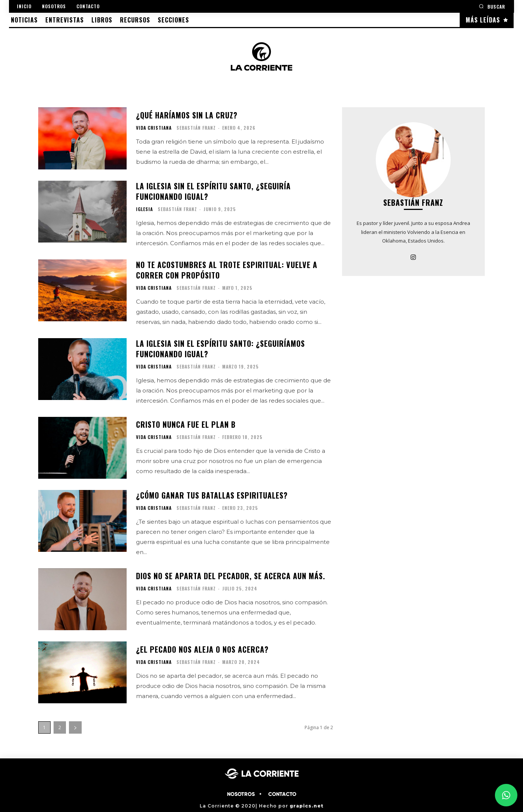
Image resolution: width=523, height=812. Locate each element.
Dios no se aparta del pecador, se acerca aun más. (231, 576)
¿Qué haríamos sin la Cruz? (187, 115)
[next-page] (75, 727)
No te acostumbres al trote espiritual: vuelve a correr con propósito (227, 270)
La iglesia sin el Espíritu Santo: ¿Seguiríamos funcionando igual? (220, 349)
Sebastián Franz (196, 128)
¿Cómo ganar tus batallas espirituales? (212, 495)
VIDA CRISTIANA (154, 128)
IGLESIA (144, 209)
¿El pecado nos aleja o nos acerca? (202, 649)
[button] (492, 6)
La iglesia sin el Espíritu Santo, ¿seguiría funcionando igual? (213, 191)
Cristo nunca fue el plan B (186, 424)
